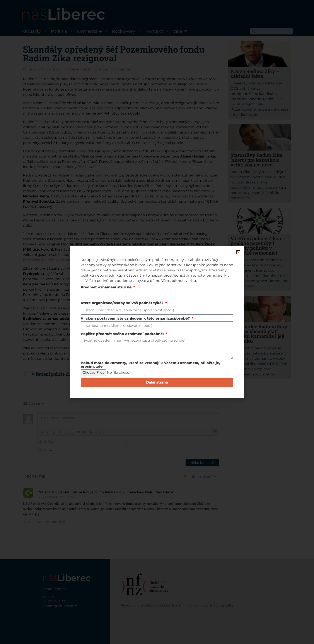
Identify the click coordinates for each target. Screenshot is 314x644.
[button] (238, 252)
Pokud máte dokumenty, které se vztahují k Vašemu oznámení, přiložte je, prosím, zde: (150, 365)
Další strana (157, 382)
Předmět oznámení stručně (107, 287)
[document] (157, 322)
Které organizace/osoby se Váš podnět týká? (123, 303)
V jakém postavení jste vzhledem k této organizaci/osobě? (136, 319)
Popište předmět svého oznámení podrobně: (123, 334)
